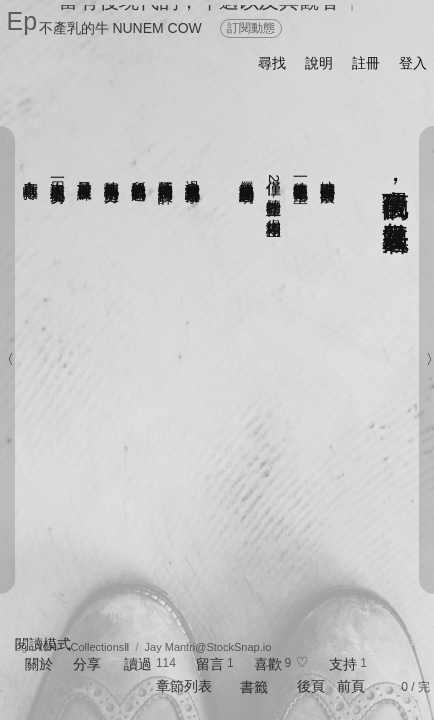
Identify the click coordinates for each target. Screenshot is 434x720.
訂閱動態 (251, 28)
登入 (413, 63)
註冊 (366, 63)
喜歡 (268, 664)
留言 (210, 664)
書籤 (254, 687)
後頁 (311, 686)
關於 (39, 664)
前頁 (351, 686)
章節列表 (184, 686)
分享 (87, 664)
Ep (22, 21)
